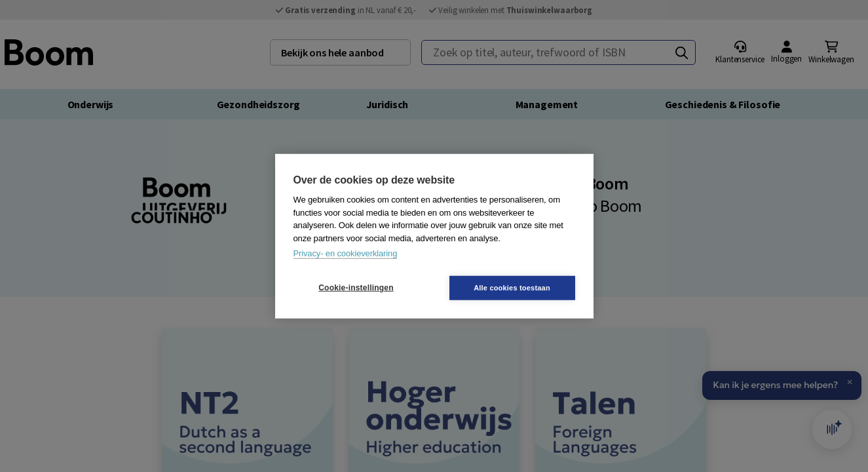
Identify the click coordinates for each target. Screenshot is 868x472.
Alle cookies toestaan (512, 287)
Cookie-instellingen (356, 288)
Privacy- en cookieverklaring (346, 253)
